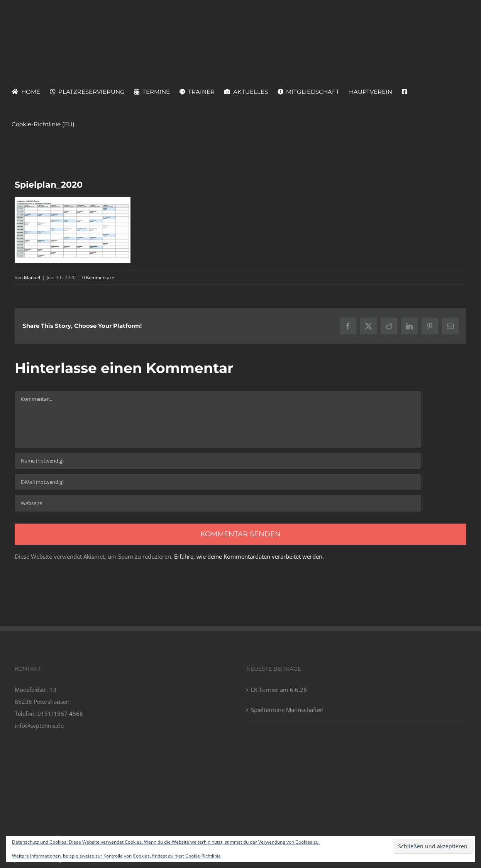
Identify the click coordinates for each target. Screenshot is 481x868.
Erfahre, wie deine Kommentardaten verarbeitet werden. (249, 556)
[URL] (218, 503)
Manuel (32, 277)
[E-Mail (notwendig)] (218, 482)
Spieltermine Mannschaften (287, 710)
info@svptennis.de (39, 726)
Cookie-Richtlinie (203, 856)
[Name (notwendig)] (218, 461)
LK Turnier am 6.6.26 (279, 690)
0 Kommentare (98, 277)
